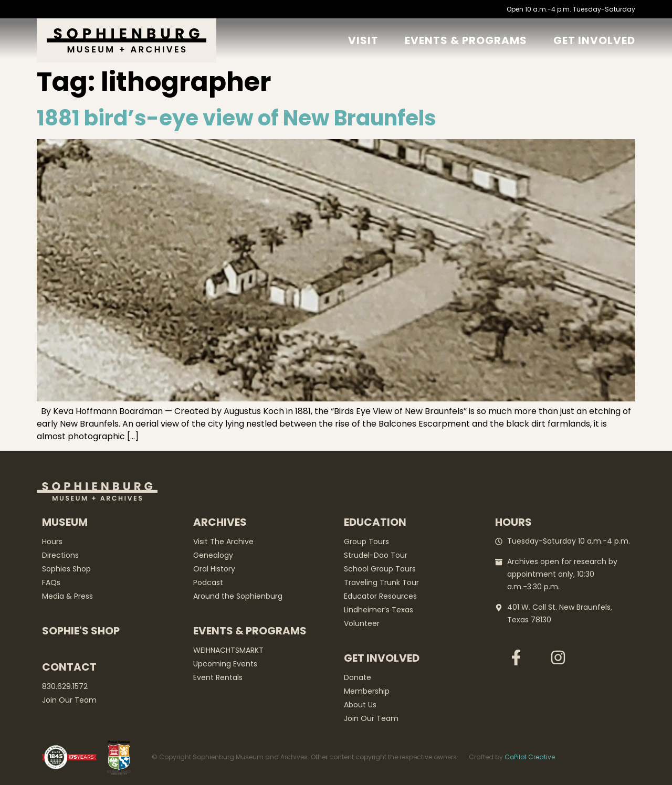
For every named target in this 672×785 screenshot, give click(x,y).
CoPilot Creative (530, 757)
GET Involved (594, 40)
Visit (363, 40)
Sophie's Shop (81, 631)
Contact (69, 667)
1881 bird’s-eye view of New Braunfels (237, 118)
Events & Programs (466, 40)
